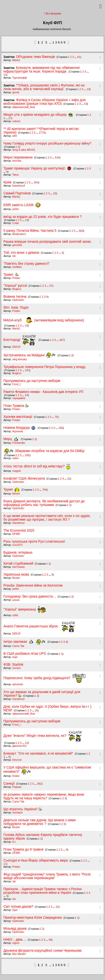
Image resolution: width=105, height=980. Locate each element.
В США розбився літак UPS (25, 654)
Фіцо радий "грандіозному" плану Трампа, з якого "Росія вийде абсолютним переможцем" (47, 876)
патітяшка (18, 567)
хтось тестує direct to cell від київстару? (37, 466)
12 (26, 743)
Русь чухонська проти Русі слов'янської (34, 542)
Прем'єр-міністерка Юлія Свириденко (33, 918)
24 (26, 395)
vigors (16, 943)
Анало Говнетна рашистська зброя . (39, 626)
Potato (16, 278)
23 (55, 193)
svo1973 (17, 545)
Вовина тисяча (15, 297)
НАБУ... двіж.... (15, 940)
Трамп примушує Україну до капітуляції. (38, 168)
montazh (17, 812)
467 (62, 340)
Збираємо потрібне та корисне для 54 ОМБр (44, 451)
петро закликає (25, 642)
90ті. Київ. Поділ (16, 308)
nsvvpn (16, 668)
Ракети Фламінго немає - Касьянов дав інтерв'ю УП (43, 392)
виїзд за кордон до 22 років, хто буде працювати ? (42, 217)
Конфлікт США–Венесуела (24, 479)
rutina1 (16, 121)
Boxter (16, 578)
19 (26, 220)
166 (61, 428)
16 (36, 710)
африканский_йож (24, 107)
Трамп (11, 275)
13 (5, 75)
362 (39, 784)
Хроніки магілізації (18, 417)
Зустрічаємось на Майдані (30, 355)
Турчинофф (20, 78)
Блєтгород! (20, 340)
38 (50, 940)
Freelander (19, 443)
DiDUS (16, 347)
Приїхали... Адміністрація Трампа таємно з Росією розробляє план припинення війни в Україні (43, 891)
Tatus (15, 175)
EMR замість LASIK (22, 205)
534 (57, 158)
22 (69, 479)
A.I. (14, 842)
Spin (15, 910)
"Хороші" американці (25, 609)
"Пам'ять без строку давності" (27, 264)
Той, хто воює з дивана (21, 253)
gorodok (17, 245)
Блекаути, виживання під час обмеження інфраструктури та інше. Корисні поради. (42, 70)
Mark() (16, 60)
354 (36, 182)
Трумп (12, 490)
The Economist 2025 (19, 531)
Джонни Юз (19, 746)
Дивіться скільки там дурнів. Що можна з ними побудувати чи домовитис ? (40, 822)
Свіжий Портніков (17, 193)
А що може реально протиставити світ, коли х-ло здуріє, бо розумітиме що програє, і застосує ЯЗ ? (47, 518)
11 (5, 864)
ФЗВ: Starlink (13, 665)
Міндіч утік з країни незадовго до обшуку (39, 115)
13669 (59, 42)
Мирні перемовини (18, 157)
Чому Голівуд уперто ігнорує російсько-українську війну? (47, 143)
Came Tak (18, 646)
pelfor (16, 209)
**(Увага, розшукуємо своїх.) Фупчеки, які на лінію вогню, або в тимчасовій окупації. (44, 87)
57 (51, 286)
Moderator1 (19, 234)
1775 (42, 133)
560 (81, 231)
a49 (14, 136)
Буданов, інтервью (18, 553)
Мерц (12, 439)
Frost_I (16, 384)
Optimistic (18, 300)
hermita (17, 161)
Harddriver (18, 523)
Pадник (17, 787)
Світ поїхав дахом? (18, 907)
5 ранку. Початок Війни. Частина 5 (30, 231)
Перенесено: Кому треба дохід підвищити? (45, 678)
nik (14, 256)
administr (18, 684)
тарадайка (19, 398)
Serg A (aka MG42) (24, 150)
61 (79, 57)
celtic (15, 615)
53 (86, 104)
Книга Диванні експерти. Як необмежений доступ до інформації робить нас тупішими (44, 503)
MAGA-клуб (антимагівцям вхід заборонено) (44, 320)
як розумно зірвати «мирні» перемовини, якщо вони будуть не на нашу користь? (44, 796)
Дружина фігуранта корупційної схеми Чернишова (42, 951)
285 (27, 455)
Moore (16, 494)
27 (10, 118)
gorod (16, 92)
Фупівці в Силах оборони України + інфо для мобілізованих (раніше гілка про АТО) (44, 102)
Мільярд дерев (15, 929)
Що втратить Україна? (23, 809)
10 (88, 89)
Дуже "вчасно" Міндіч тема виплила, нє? (43, 736)
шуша (16, 600)
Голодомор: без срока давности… (30, 596)
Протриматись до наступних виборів (32, 381)
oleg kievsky (20, 359)
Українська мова (17, 574)
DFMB (16, 534)
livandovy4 (19, 186)
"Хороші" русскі (15, 286)
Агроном (17, 431)
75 (56, 417)
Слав (15, 223)
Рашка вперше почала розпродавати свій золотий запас (47, 242)
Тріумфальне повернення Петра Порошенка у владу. (45, 367)
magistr (17, 471)
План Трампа (16, 406)
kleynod (17, 760)
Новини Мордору (20, 428)
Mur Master (19, 954)
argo (15, 657)
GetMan (17, 267)
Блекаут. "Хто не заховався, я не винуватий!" (38, 753)
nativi (15, 458)
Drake (16, 776)
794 (45, 490)
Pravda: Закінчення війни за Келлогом (33, 585)
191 (27, 370)
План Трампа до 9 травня (24, 849)
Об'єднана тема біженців (36, 57)
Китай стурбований (18, 564)
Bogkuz (17, 289)
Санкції (9, 784)
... (51, 42)
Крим (7, 182)
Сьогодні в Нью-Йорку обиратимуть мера (36, 860)
